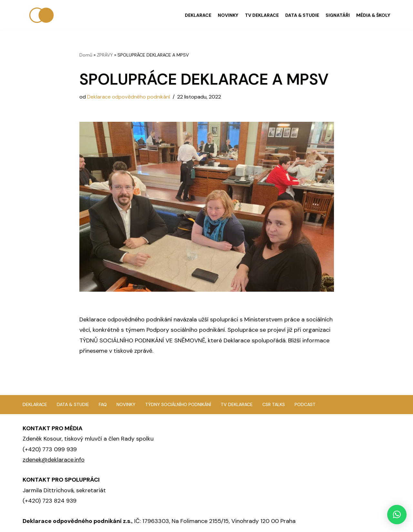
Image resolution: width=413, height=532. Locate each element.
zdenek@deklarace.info (54, 460)
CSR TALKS (274, 404)
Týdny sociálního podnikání (178, 404)
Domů (86, 55)
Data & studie (73, 404)
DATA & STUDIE (302, 15)
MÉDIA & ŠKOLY (373, 15)
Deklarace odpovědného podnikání (129, 97)
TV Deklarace (237, 404)
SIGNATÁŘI (338, 15)
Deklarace (35, 404)
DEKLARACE (198, 15)
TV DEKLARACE (262, 15)
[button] (397, 515)
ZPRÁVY (105, 55)
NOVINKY (228, 15)
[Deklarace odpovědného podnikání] (42, 15)
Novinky (126, 404)
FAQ (103, 404)
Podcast (305, 404)
